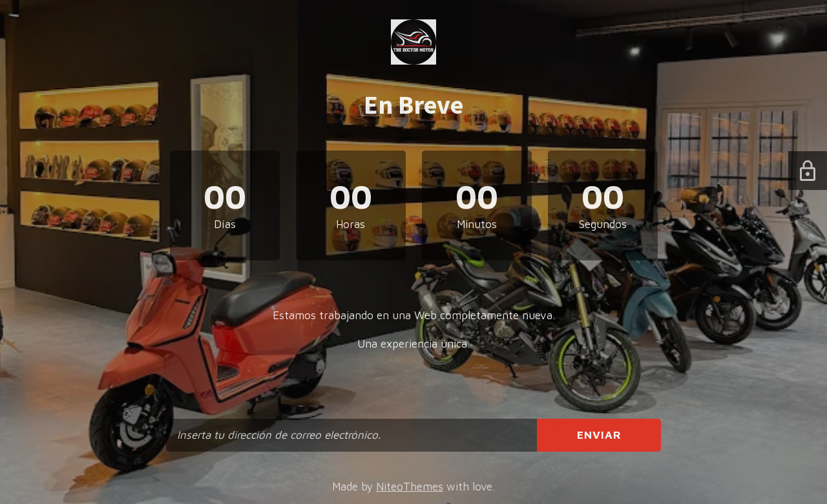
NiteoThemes (410, 487)
